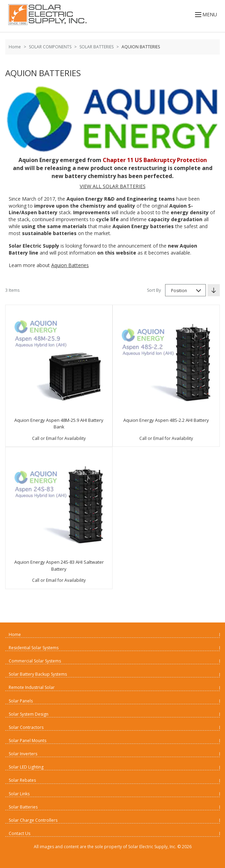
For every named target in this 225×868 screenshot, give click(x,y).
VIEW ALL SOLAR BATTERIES (113, 186)
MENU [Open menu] (205, 15)
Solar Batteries (23, 807)
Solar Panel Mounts (28, 741)
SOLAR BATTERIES (96, 47)
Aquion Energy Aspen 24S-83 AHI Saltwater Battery (59, 565)
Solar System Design (29, 714)
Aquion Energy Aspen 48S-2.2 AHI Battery (166, 420)
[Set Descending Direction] (214, 290)
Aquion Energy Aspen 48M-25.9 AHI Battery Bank (59, 424)
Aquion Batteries (70, 265)
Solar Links (19, 794)
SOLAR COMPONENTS (50, 47)
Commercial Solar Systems (35, 661)
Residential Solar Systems (34, 648)
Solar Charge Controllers (33, 820)
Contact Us (20, 833)
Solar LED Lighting (26, 767)
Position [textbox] (179, 291)
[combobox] (185, 290)
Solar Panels (21, 701)
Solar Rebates (22, 780)
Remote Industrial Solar (32, 687)
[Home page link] (46, 15)
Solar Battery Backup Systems (38, 674)
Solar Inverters (23, 754)
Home (15, 47)
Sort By (154, 290)
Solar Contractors (26, 727)
